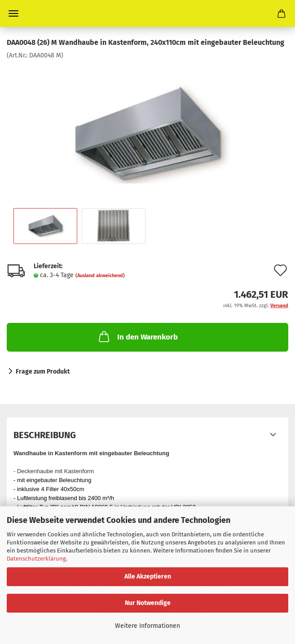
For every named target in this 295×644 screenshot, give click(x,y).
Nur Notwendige (148, 603)
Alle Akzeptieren (148, 577)
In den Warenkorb (137, 336)
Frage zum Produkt (43, 372)
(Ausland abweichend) (100, 276)
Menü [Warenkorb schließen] (13, 13)
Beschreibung (45, 435)
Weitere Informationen (147, 626)
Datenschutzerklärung (36, 559)
